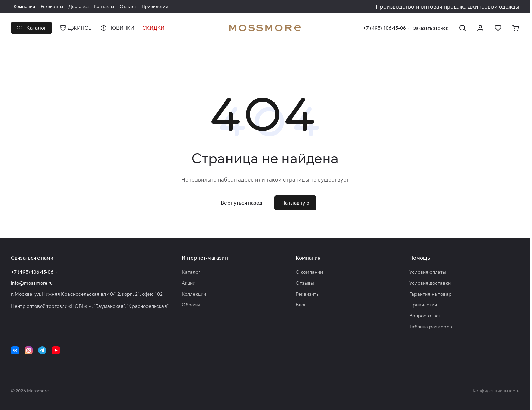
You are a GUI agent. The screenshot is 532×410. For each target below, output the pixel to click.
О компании (309, 272)
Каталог (191, 272)
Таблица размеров (431, 327)
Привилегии (423, 305)
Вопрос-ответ (425, 316)
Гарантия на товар (431, 294)
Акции (189, 283)
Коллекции (194, 294)
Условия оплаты (428, 272)
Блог (301, 305)
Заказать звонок (431, 28)
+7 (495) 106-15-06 (385, 28)
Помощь (420, 258)
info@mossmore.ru (32, 283)
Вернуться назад (241, 203)
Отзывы (305, 283)
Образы (191, 305)
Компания (308, 258)
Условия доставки (430, 283)
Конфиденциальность (496, 391)
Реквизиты (308, 294)
